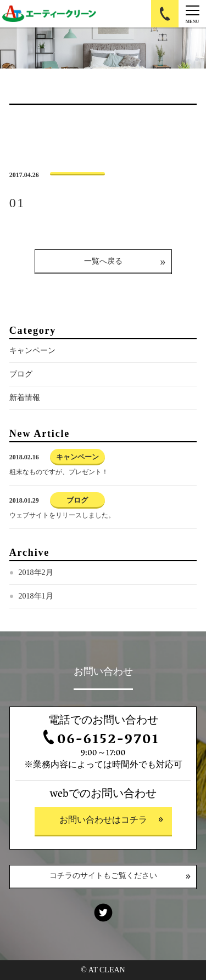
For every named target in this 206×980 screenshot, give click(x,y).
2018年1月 (36, 596)
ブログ (21, 374)
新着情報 (25, 398)
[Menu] (192, 14)
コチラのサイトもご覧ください (103, 877)
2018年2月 (36, 572)
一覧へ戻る (103, 261)
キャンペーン (32, 351)
